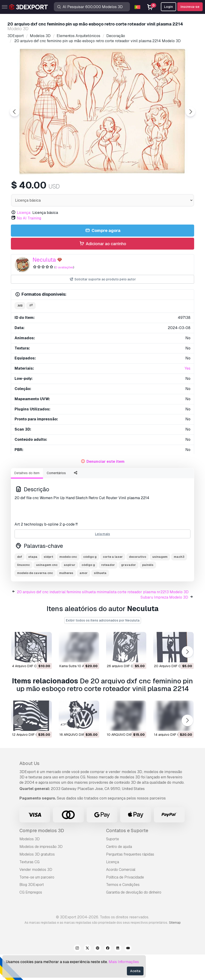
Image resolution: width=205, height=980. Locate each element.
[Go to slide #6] (182, 188)
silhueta (100, 598)
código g (90, 582)
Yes (188, 394)
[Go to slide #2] (64, 188)
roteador (108, 590)
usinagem (160, 582)
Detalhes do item (27, 498)
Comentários (56, 498)
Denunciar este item (106, 487)
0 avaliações (64, 293)
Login (168, 7)
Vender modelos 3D (36, 895)
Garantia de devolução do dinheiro (134, 918)
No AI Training (29, 244)
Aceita (135, 971)
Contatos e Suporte (127, 856)
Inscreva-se (190, 7)
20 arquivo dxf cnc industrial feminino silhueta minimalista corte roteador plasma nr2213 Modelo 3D (103, 617)
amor (84, 598)
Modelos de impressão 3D (41, 872)
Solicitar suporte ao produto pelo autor (102, 305)
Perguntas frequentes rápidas (130, 880)
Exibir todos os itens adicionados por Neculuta (103, 646)
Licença (113, 887)
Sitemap (175, 948)
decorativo (138, 582)
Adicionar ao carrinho (102, 269)
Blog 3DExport (32, 910)
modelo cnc (68, 582)
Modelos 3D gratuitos (37, 880)
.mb (20, 331)
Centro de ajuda (119, 872)
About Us (29, 789)
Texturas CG (29, 887)
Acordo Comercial (121, 895)
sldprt (48, 582)
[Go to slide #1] (34, 188)
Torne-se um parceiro (37, 903)
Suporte (113, 864)
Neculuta (44, 285)
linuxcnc (23, 590)
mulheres (66, 598)
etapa (33, 582)
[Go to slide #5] (153, 188)
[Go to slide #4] (123, 188)
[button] (187, 677)
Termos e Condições (123, 910)
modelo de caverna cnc (35, 598)
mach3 (179, 582)
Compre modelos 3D (42, 856)
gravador (129, 590)
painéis (148, 590)
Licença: (24, 238)
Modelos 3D (30, 864)
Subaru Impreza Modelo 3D (164, 623)
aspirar (70, 590)
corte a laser (113, 582)
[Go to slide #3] (93, 188)
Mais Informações (124, 962)
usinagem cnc (47, 590)
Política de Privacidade (125, 903)
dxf (20, 582)
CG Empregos (31, 918)
